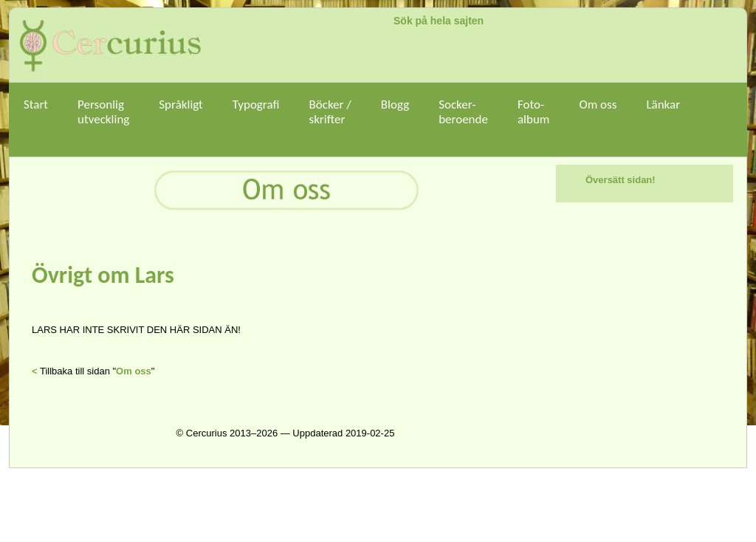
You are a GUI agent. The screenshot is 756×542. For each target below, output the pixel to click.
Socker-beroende (463, 112)
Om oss (598, 112)
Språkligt (181, 112)
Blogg (395, 112)
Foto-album (534, 119)
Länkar (663, 112)
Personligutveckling (103, 112)
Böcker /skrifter (330, 112)
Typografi (256, 112)
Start (36, 112)
